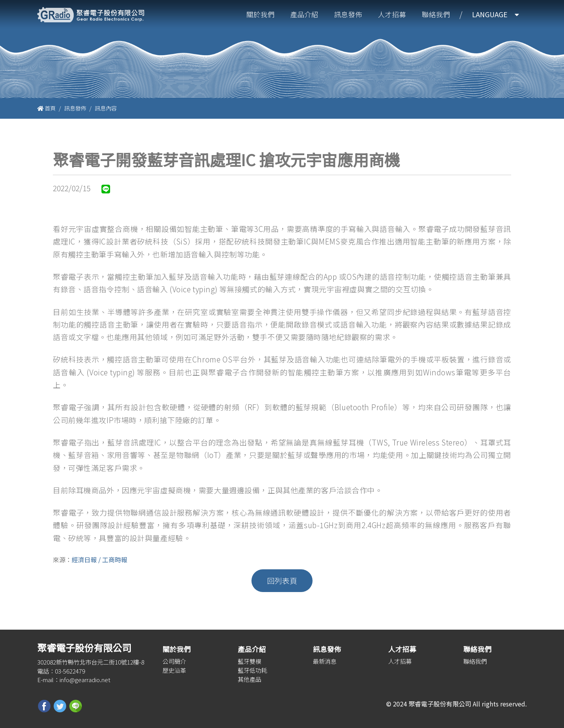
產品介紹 (304, 14)
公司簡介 (174, 661)
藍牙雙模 (249, 661)
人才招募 (392, 14)
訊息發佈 (348, 14)
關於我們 (260, 14)
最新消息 (325, 661)
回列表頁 (282, 581)
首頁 (46, 108)
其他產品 (249, 679)
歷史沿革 (174, 670)
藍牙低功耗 (252, 670)
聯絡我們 (436, 14)
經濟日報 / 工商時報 (99, 560)
